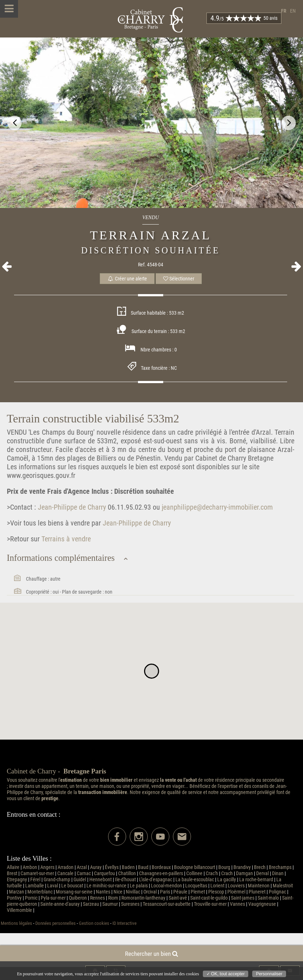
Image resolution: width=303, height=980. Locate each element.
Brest (12, 873)
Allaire (13, 867)
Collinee (194, 873)
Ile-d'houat (125, 880)
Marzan (17, 892)
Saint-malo (268, 898)
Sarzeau (91, 904)
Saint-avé (178, 898)
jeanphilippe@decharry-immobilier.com (217, 507)
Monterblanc (40, 892)
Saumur (110, 904)
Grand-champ (57, 880)
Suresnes (130, 904)
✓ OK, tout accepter (226, 974)
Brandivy (242, 867)
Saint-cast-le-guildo (209, 898)
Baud (143, 867)
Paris (165, 892)
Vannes (237, 904)
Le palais (139, 886)
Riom (113, 898)
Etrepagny (17, 880)
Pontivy (14, 898)
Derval (262, 873)
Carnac (84, 873)
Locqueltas (196, 886)
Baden (128, 867)
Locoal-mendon (166, 886)
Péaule (180, 892)
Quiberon (78, 898)
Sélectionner (179, 279)
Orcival (150, 892)
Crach (227, 873)
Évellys (112, 867)
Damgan (244, 873)
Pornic (31, 898)
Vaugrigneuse (262, 904)
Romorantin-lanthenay (143, 898)
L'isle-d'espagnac (156, 880)
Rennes (97, 898)
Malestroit (283, 886)
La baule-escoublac (195, 880)
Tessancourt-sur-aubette (167, 904)
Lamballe (35, 886)
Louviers (236, 886)
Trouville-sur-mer (210, 904)
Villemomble (19, 910)
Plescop (216, 892)
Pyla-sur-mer (53, 898)
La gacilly (227, 880)
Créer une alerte (127, 279)
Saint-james (243, 898)
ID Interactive (124, 923)
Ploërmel (236, 892)
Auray (96, 867)
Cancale (65, 873)
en (293, 11)
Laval (53, 886)
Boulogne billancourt (195, 867)
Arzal (82, 867)
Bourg (224, 867)
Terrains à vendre (65, 539)
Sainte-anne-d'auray (60, 904)
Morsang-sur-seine (74, 892)
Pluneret (257, 892)
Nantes (103, 892)
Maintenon (259, 886)
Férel (35, 880)
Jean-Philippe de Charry (71, 507)
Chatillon (127, 873)
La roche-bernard (256, 880)
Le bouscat (72, 886)
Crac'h (212, 873)
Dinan (278, 873)
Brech (260, 867)
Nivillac (133, 892)
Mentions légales (16, 923)
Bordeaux (161, 867)
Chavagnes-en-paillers (161, 873)
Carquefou (104, 873)
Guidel (80, 880)
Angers (47, 867)
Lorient (217, 886)
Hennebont (101, 880)
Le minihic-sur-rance (106, 886)
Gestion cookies (94, 923)
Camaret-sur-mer (37, 873)
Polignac (277, 892)
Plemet (198, 892)
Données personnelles (55, 923)
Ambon (30, 867)
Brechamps (280, 867)
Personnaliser (269, 974)
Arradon (66, 867)
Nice (118, 892)
